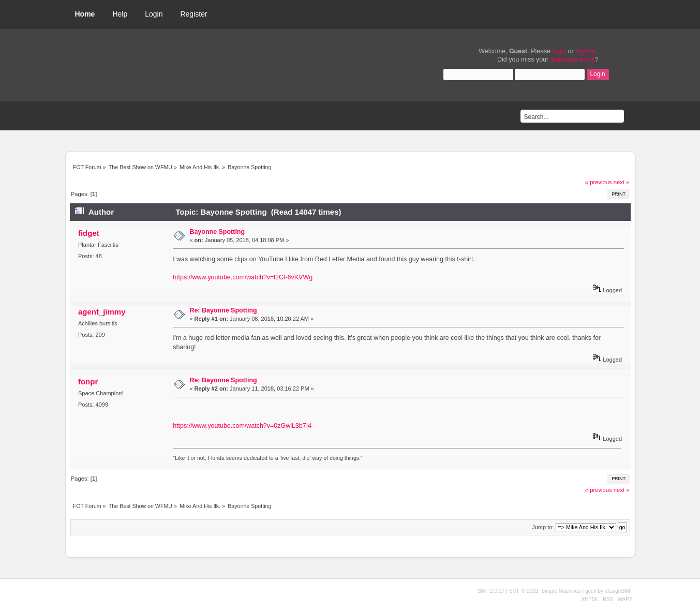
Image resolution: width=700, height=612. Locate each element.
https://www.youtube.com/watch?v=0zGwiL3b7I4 (242, 426)
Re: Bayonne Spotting (223, 310)
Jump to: (543, 527)
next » (622, 182)
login (559, 51)
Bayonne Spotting (217, 232)
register (586, 51)
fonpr (88, 382)
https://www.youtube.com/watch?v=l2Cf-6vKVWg (243, 277)
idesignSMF (619, 591)
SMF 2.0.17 (491, 591)
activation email (573, 59)
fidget (89, 233)
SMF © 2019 (524, 591)
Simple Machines (561, 591)
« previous (599, 182)
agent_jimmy (102, 312)
